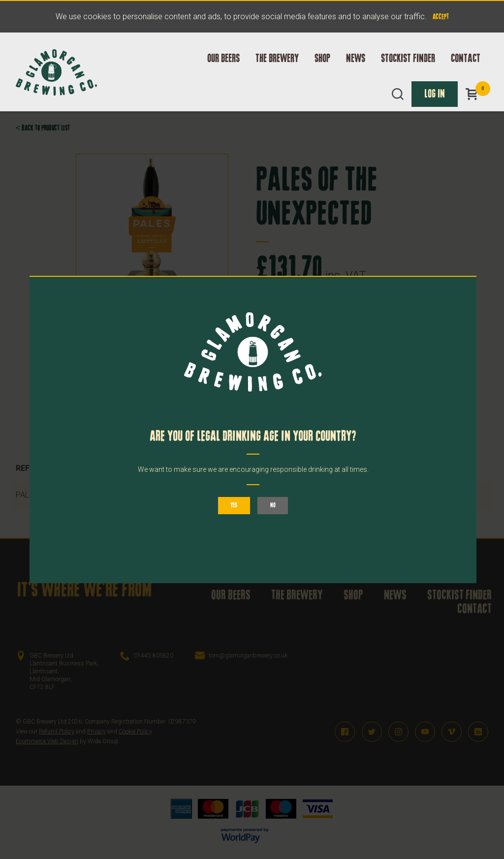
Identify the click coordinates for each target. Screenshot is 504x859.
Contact (466, 60)
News (356, 60)
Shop (322, 60)
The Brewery (277, 60)
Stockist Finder (408, 60)
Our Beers (223, 60)
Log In (435, 95)
